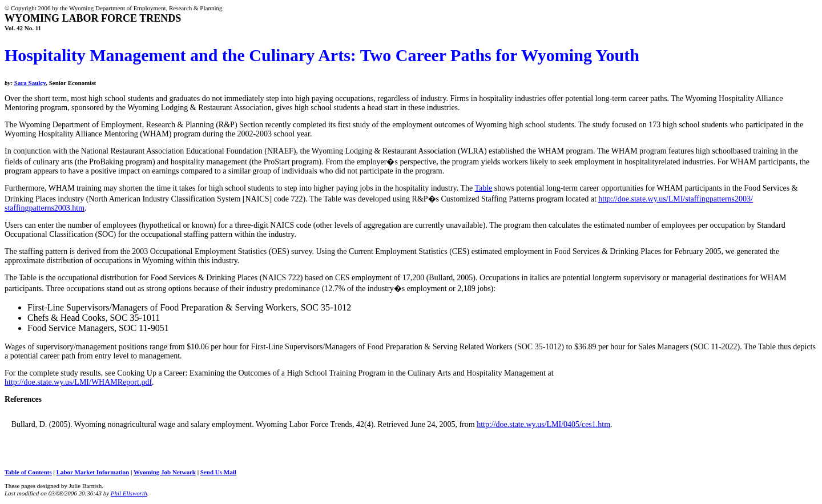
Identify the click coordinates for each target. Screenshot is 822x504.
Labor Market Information (93, 472)
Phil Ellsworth (129, 493)
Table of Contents (28, 472)
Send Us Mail (218, 472)
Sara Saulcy (30, 83)
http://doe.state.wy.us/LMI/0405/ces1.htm (543, 424)
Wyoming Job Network (165, 472)
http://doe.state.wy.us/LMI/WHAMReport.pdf (78, 382)
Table (483, 188)
